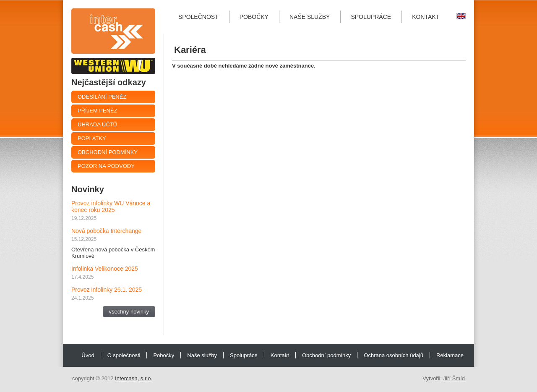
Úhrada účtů (97, 124)
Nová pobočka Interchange (106, 231)
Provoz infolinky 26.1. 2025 (107, 290)
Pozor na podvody (106, 166)
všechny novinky (129, 312)
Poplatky (92, 138)
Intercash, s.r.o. (134, 378)
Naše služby (310, 17)
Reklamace (450, 355)
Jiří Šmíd (454, 378)
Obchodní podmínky (108, 152)
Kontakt (426, 17)
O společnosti (124, 355)
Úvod (88, 355)
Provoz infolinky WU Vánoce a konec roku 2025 (111, 206)
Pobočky (254, 17)
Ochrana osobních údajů (394, 355)
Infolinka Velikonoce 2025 (105, 269)
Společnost (198, 17)
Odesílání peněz (102, 97)
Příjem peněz (98, 111)
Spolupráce (371, 17)
